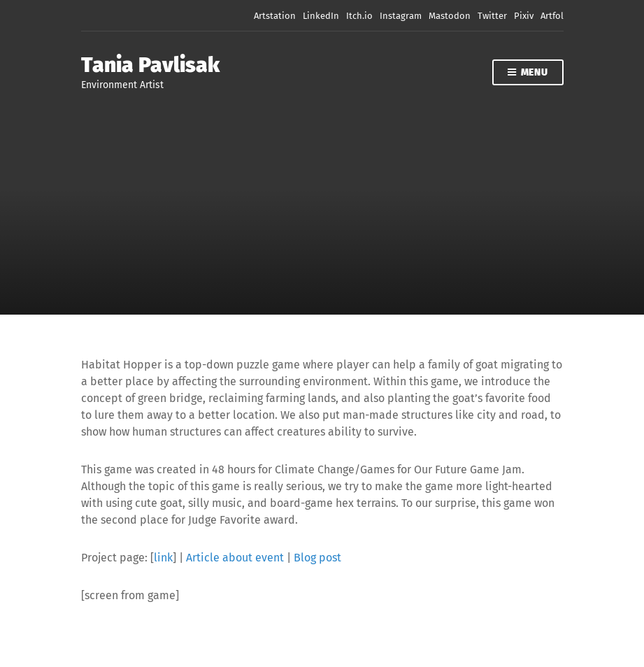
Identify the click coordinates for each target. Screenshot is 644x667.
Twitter (492, 16)
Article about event (235, 558)
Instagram (401, 16)
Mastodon (450, 16)
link (163, 558)
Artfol (552, 16)
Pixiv (524, 16)
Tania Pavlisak (150, 65)
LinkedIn (321, 16)
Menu (528, 73)
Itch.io (359, 16)
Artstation (275, 16)
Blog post (317, 558)
